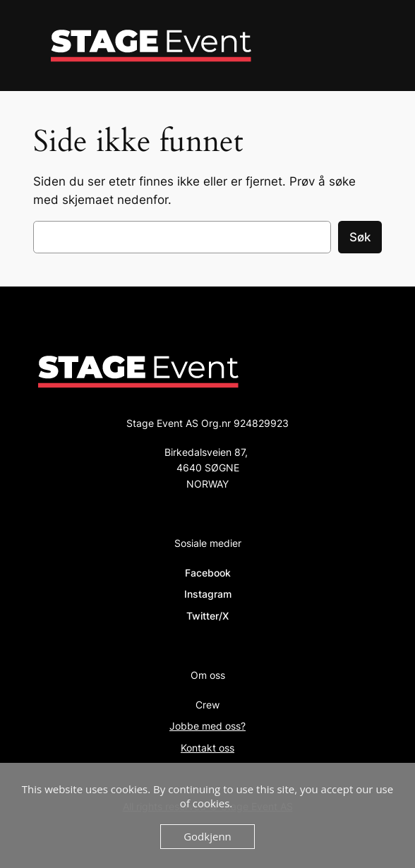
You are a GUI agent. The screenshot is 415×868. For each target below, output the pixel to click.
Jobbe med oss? (207, 726)
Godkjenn (207, 836)
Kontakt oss (207, 748)
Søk (360, 237)
